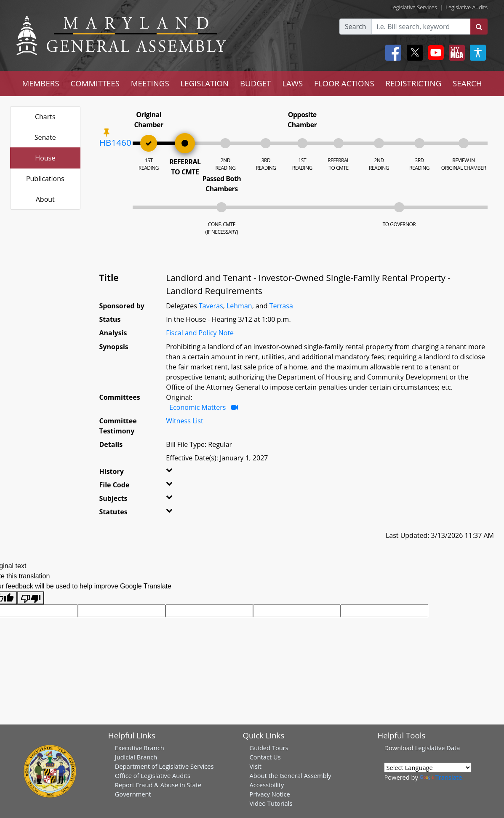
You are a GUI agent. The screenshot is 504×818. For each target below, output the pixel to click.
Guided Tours (269, 748)
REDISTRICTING (414, 83)
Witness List (184, 421)
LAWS (292, 83)
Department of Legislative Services (164, 766)
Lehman (239, 306)
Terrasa (281, 306)
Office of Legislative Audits (153, 775)
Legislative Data (438, 748)
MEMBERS (40, 83)
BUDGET (255, 83)
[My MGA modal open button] (455, 53)
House (45, 158)
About (45, 199)
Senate (45, 137)
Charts (45, 117)
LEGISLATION (204, 83)
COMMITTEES (95, 83)
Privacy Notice (270, 794)
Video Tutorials (271, 803)
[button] (176, 473)
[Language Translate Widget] (428, 767)
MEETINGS (150, 83)
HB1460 (115, 142)
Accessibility (267, 785)
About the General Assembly (291, 775)
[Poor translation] (31, 598)
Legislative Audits (467, 7)
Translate (441, 777)
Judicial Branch (136, 757)
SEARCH (467, 83)
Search (356, 27)
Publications (45, 179)
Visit (256, 766)
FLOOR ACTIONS (344, 83)
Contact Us (265, 757)
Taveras (211, 306)
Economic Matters (197, 407)
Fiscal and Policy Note (200, 333)
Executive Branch (140, 748)
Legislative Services (414, 7)
